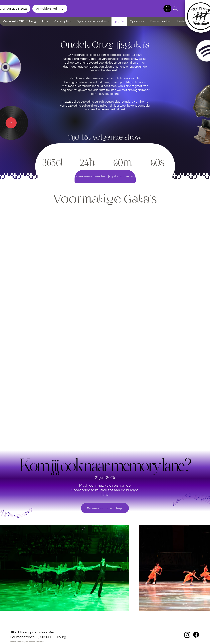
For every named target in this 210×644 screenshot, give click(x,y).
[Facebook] (196, 635)
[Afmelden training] (50, 9)
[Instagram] (187, 635)
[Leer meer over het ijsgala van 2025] (105, 177)
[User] (175, 8)
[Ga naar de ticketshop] (105, 508)
